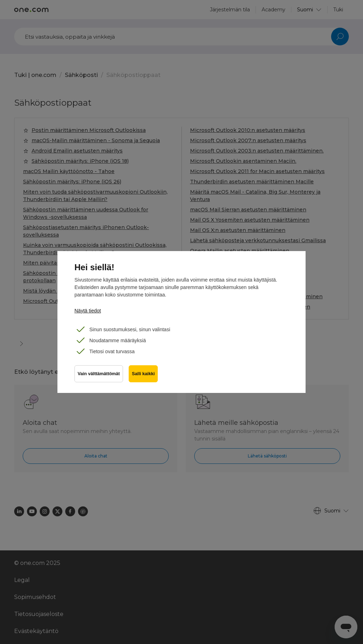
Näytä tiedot (88, 311)
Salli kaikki (143, 374)
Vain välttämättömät (99, 374)
